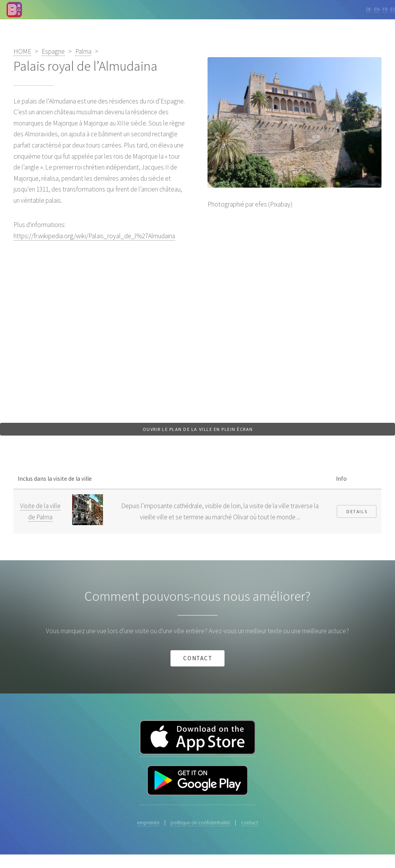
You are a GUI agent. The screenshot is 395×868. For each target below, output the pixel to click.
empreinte (148, 822)
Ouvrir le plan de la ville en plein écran (198, 429)
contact (198, 658)
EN (377, 9)
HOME (22, 51)
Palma (83, 51)
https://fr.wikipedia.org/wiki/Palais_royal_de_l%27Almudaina (94, 236)
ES (393, 9)
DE (369, 9)
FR (385, 9)
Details (357, 511)
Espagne (53, 51)
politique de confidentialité (200, 822)
